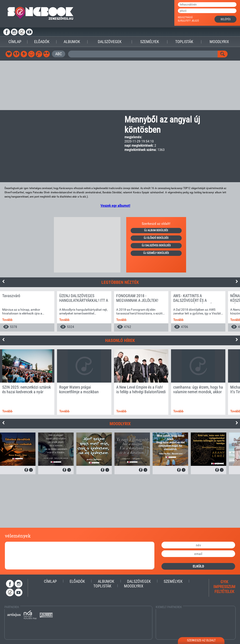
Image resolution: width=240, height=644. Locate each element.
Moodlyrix (219, 42)
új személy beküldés (156, 253)
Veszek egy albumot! (115, 206)
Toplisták (184, 42)
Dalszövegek (110, 42)
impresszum (224, 587)
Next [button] (237, 282)
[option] (27, 311)
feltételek (224, 592)
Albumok (72, 42)
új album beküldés (156, 230)
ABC (59, 54)
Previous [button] (3, 282)
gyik (224, 582)
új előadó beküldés (156, 238)
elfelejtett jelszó (188, 21)
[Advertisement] (120, 85)
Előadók (42, 42)
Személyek (150, 42)
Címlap (15, 42)
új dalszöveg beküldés (156, 245)
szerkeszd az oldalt (201, 640)
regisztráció (185, 17)
